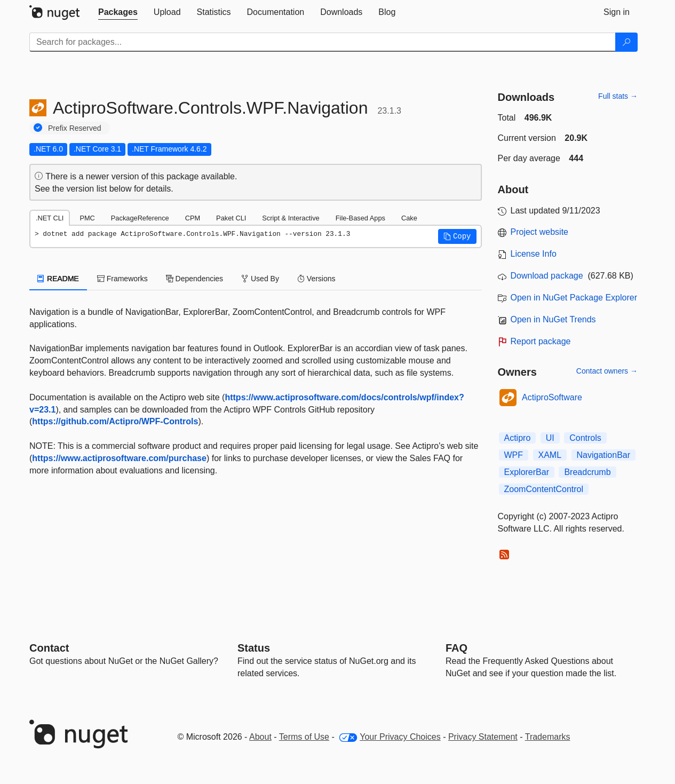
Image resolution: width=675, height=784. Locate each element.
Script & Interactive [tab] (291, 218)
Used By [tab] (260, 279)
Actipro (518, 438)
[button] (457, 236)
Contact (49, 648)
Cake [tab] (409, 218)
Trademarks (548, 737)
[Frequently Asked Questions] (456, 648)
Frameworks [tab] (122, 279)
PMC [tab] (87, 218)
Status (254, 648)
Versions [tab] (316, 279)
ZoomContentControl (544, 489)
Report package (541, 341)
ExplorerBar (527, 472)
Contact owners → (607, 371)
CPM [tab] (193, 218)
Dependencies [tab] (194, 279)
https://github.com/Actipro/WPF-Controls (115, 421)
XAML (550, 455)
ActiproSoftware (552, 397)
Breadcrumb (587, 472)
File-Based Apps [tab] (360, 218)
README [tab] (58, 279)
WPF (514, 455)
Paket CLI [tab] (231, 218)
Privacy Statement (483, 737)
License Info (534, 254)
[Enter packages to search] (323, 42)
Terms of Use (304, 737)
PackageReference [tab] (140, 218)
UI (550, 438)
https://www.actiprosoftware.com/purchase (119, 458)
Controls (585, 438)
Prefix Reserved (75, 128)
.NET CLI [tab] (50, 218)
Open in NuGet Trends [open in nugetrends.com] (553, 319)
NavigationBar (604, 455)
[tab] (118, 12)
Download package (547, 276)
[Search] (626, 42)
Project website (540, 232)
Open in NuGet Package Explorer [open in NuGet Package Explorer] (574, 298)
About (260, 737)
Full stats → (618, 96)
